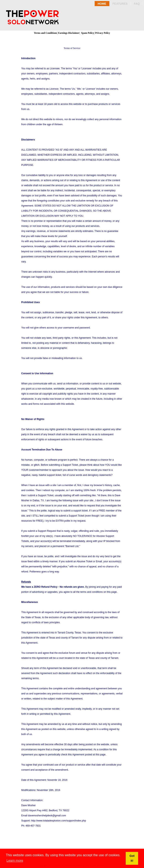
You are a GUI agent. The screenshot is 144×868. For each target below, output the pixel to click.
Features (120, 4)
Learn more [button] (15, 861)
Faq (137, 4)
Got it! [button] (132, 858)
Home (102, 4)
